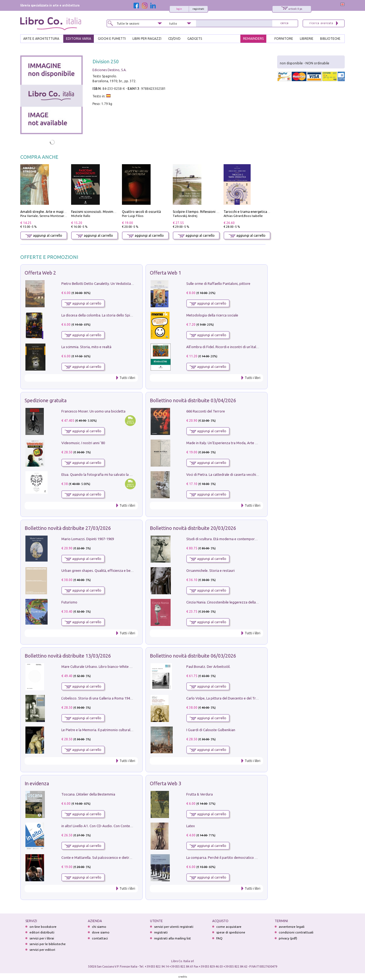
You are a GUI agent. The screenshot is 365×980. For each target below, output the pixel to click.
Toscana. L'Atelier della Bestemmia (88, 794)
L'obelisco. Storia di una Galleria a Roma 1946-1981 (101, 698)
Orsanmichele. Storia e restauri (210, 570)
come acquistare (229, 927)
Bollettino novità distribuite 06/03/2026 (193, 656)
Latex (191, 826)
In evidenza (37, 783)
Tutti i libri (127, 378)
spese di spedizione (231, 932)
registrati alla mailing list (172, 938)
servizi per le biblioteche (48, 944)
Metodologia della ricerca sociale (212, 315)
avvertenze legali (292, 927)
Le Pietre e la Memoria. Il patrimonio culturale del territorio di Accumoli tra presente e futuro (134, 730)
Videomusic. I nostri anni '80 (83, 443)
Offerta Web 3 (165, 783)
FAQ (219, 938)
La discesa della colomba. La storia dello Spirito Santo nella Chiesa (113, 315)
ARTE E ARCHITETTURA (41, 39)
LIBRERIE (307, 39)
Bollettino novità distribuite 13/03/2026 (68, 656)
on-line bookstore (43, 927)
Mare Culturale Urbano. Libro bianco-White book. (100, 666)
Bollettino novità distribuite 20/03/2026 (193, 528)
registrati (198, 9)
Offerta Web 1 (165, 273)
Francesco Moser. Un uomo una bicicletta (93, 411)
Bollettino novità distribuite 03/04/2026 (193, 400)
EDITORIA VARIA (79, 39)
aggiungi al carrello (44, 235)
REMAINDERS (253, 39)
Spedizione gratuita (46, 400)
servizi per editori (42, 950)
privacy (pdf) (288, 938)
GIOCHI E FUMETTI (112, 39)
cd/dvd (174, 39)
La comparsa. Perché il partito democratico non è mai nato (232, 857)
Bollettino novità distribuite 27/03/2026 (68, 528)
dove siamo (101, 932)
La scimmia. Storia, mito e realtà (86, 347)
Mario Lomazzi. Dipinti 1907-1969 (88, 539)
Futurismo (69, 602)
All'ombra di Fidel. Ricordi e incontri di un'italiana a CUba (230, 347)
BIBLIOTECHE (330, 39)
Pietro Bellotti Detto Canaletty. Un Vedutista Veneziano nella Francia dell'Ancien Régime (130, 283)
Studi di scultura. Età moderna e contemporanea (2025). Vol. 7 (235, 539)
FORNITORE (284, 39)
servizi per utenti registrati (174, 927)
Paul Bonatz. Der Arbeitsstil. (208, 666)
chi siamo (99, 927)
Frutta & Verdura (200, 794)
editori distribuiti (42, 932)
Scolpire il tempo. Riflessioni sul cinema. (203, 212)
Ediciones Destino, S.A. (109, 70)
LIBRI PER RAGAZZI (147, 39)
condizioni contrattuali (296, 932)
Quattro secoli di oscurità (141, 212)
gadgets (195, 39)
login (179, 9)
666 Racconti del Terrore (206, 411)
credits (183, 977)
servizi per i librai (42, 938)
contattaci (100, 938)
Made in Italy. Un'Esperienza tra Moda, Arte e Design (227, 443)
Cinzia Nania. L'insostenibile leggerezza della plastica (228, 602)
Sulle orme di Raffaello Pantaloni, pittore (218, 283)
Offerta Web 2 (40, 273)
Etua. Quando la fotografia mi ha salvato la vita (98, 474)
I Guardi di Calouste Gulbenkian (211, 730)
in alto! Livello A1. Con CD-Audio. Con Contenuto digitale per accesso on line (121, 826)
